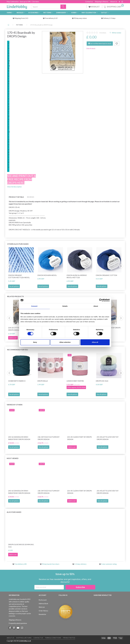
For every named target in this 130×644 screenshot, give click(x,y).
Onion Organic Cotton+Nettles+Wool (19, 276)
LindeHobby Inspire (75, 381)
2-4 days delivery (80, 564)
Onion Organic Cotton (106, 275)
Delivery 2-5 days (109, 18)
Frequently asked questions (18, 623)
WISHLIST (94, 7)
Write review (116, 33)
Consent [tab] (34, 306)
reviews (103, 33)
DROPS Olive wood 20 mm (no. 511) (21, 546)
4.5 (27, 18)
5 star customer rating (109, 564)
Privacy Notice (69, 638)
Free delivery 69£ (21, 564)
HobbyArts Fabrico (17, 381)
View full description (14, 187)
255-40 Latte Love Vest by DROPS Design (108, 438)
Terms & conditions (53, 638)
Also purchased (14, 512)
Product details (16, 197)
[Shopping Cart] (114, 6)
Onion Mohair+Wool (47, 275)
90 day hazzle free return (51, 564)
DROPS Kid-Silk (102, 381)
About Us (114, 2)
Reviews (31, 197)
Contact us (89, 2)
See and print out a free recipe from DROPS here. (21, 179)
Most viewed (13, 458)
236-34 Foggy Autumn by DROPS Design (49, 438)
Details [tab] (65, 306)
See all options (14, 286)
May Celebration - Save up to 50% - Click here (23, 1)
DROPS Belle (43, 381)
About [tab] (96, 306)
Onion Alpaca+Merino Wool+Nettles (77, 276)
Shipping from (20, 18)
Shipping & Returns (102, 2)
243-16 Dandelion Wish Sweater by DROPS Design (19, 438)
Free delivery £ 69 (51, 18)
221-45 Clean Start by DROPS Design (79, 438)
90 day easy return (80, 18)
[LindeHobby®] (17, 6)
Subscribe (80, 587)
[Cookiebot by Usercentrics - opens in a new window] (101, 300)
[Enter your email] (49, 587)
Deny (35, 342)
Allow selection (65, 342)
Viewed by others (15, 405)
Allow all (95, 342)
